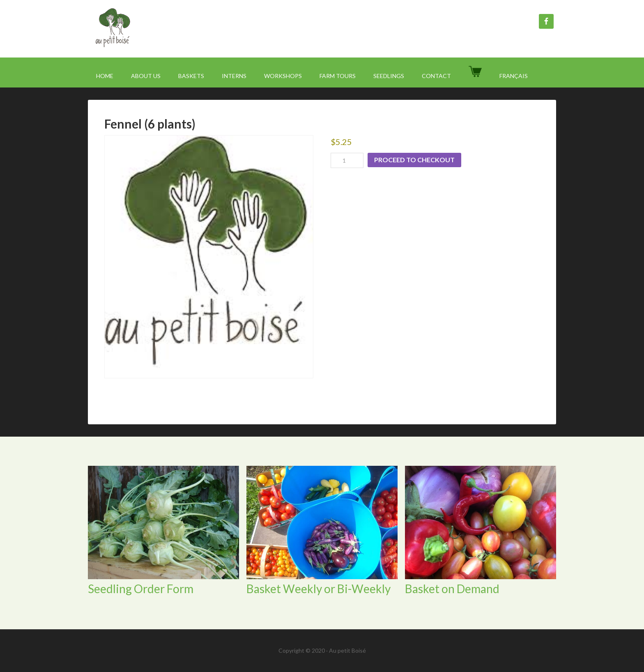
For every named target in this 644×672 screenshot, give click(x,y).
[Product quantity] (347, 160)
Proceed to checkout (414, 160)
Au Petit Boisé (158, 29)
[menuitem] (514, 76)
